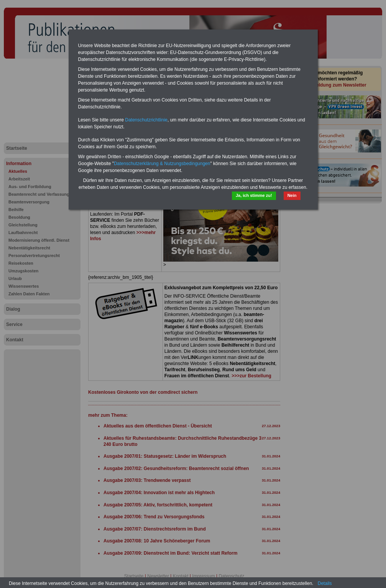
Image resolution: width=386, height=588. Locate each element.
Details (325, 583)
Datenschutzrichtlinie (146, 120)
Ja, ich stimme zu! (254, 195)
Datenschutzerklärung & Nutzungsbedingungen (162, 164)
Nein (292, 195)
